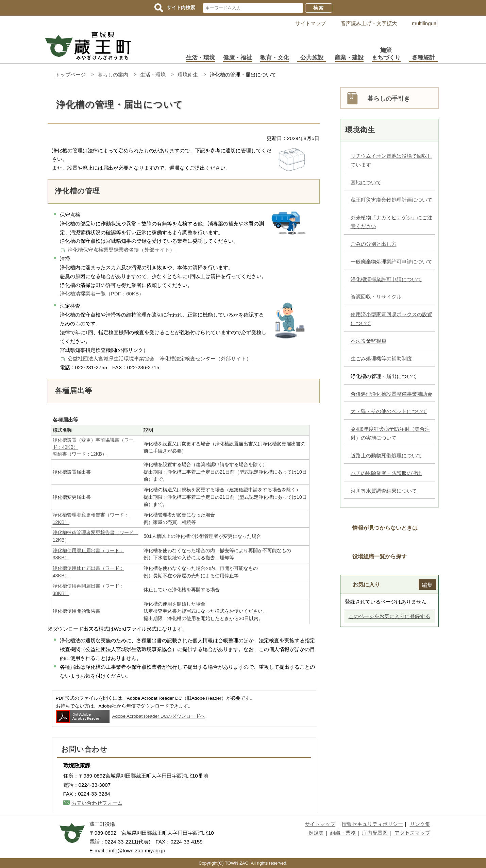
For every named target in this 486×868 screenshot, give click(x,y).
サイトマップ (311, 23)
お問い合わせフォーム (97, 803)
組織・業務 (343, 833)
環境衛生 (188, 75)
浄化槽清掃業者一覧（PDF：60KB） (102, 294)
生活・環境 (200, 58)
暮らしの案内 (113, 75)
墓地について (366, 182)
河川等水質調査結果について (384, 491)
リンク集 (420, 824)
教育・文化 (275, 58)
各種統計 (423, 58)
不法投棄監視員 (368, 341)
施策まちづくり (386, 54)
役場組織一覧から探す (380, 556)
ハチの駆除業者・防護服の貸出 (386, 473)
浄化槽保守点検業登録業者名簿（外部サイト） (121, 250)
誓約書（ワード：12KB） (80, 454)
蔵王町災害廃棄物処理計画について (391, 200)
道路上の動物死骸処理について (386, 455)
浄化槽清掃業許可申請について (386, 279)
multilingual (425, 23)
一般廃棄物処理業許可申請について (391, 262)
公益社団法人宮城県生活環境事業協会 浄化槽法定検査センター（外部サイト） (160, 359)
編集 (427, 585)
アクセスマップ (412, 833)
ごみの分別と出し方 (374, 244)
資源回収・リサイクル (376, 297)
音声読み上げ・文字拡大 (369, 23)
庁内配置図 (375, 833)
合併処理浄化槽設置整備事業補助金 (391, 394)
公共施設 (312, 58)
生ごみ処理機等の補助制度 (381, 359)
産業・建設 (349, 58)
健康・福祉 (238, 58)
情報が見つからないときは (385, 528)
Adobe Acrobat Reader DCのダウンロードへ (131, 716)
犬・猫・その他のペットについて (389, 411)
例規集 (316, 833)
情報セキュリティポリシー (372, 824)
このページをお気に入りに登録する (389, 616)
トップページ (70, 75)
